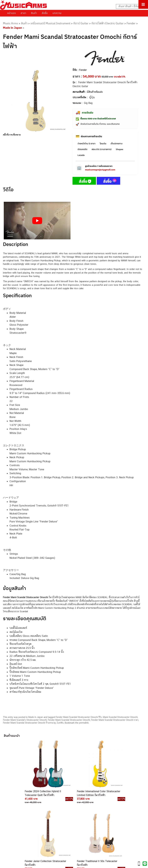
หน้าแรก (11, 13)
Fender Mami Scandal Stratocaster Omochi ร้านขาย (28, 723)
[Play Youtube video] (37, 221)
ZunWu (60, 723)
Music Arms (10, 23)
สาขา (23, 13)
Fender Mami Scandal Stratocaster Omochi (69, 720)
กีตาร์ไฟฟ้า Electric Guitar (108, 23)
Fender (131, 23)
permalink (84, 723)
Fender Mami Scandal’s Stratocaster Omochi (25, 720)
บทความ (57, 13)
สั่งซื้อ (45, 13)
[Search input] (130, 6)
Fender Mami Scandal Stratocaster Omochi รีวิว (79, 717)
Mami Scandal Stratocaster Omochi (120, 717)
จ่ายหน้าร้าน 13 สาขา (86, 144)
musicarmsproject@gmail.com (100, 170)
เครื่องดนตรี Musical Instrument (50, 23)
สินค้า (34, 13)
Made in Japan (13, 28)
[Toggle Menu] (143, 4)
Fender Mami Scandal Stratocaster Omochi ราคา (115, 720)
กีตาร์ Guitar (81, 23)
